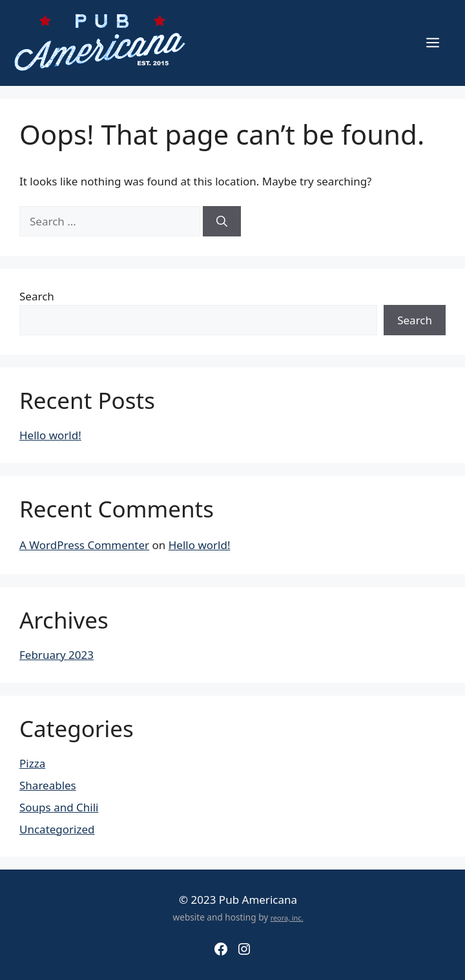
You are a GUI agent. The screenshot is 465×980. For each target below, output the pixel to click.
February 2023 (57, 655)
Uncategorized (57, 829)
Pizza (32, 763)
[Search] (222, 222)
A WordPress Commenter (84, 545)
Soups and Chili (59, 807)
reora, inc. (287, 918)
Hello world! (50, 435)
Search (37, 296)
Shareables (48, 785)
